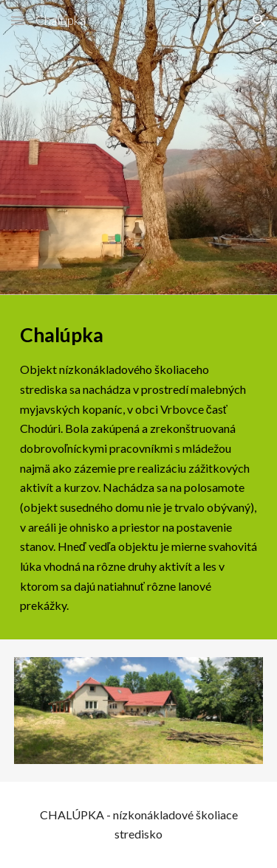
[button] (18, 20)
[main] (139, 467)
